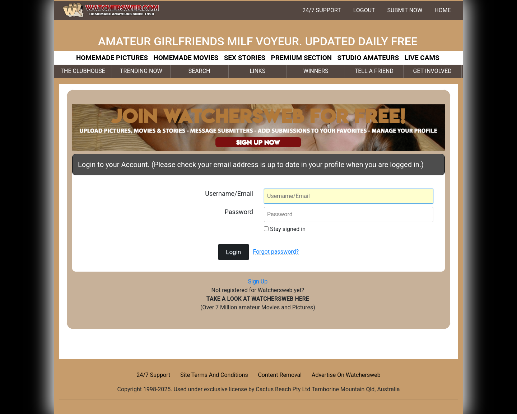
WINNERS (316, 71)
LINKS (257, 71)
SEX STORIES (245, 58)
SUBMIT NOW (405, 10)
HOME (443, 10)
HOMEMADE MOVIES (186, 58)
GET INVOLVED (432, 71)
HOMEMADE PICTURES (112, 58)
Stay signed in (285, 229)
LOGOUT (364, 10)
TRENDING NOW (141, 71)
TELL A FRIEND (374, 71)
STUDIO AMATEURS (368, 58)
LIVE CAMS (422, 58)
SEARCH (199, 71)
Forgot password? (276, 252)
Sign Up (258, 281)
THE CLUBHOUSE (83, 71)
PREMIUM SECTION (302, 58)
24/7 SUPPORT (322, 10)
